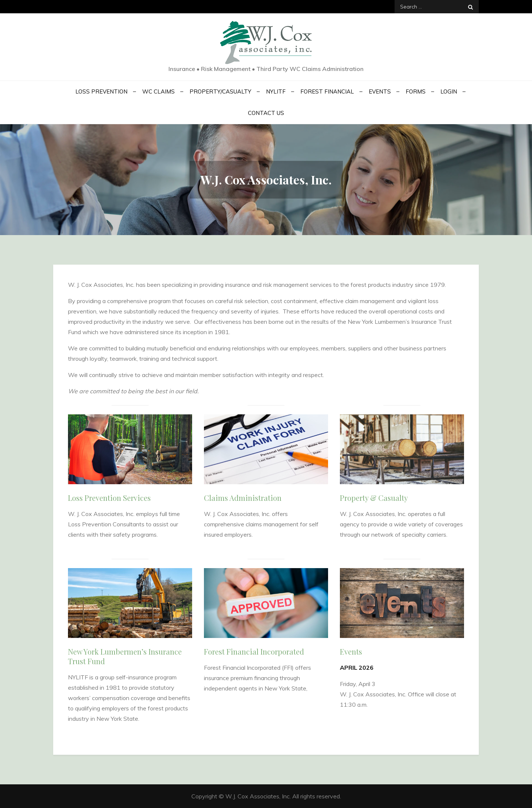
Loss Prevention (101, 91)
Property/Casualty (220, 91)
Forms (416, 91)
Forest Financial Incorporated (254, 651)
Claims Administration (243, 498)
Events (380, 91)
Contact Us (266, 113)
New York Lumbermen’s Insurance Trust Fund (125, 656)
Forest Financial (327, 91)
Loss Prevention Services (109, 498)
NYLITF (276, 91)
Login (449, 91)
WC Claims (158, 91)
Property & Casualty (374, 498)
